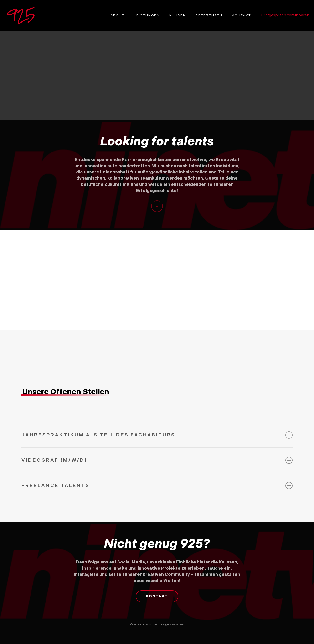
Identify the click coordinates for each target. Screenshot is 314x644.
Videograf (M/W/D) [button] (157, 460)
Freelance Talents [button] (157, 486)
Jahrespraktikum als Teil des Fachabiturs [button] (157, 435)
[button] (157, 596)
